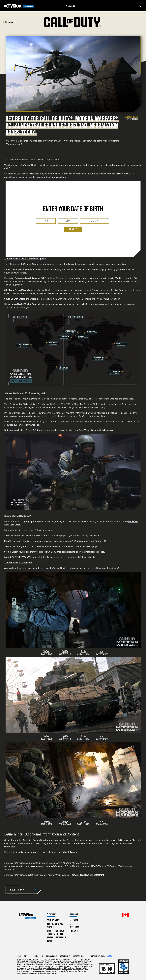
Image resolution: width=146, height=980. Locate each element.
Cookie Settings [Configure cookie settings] (79, 956)
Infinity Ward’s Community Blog (121, 840)
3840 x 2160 (102, 653)
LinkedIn (74, 931)
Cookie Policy (65, 956)
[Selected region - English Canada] (125, 915)
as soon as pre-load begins (24, 416)
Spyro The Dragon (56, 931)
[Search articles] (140, 6)
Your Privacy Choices (99, 956)
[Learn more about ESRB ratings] (107, 969)
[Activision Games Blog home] (27, 916)
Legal (19, 956)
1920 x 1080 (47, 653)
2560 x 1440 (65, 653)
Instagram (75, 927)
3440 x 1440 (83, 653)
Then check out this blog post (99, 430)
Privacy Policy (52, 956)
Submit (73, 229)
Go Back (7, 22)
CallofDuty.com (69, 852)
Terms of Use (39, 956)
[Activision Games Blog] (19, 6)
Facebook (74, 920)
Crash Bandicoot (55, 934)
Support (27, 956)
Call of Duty (53, 920)
